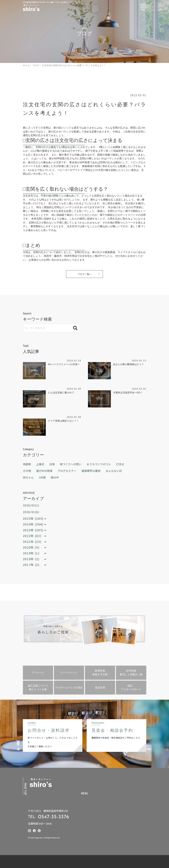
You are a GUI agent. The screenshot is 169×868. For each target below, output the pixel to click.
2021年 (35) (32, 542)
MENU (84, 793)
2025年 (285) (33, 519)
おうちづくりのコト (99, 464)
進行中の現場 (44, 471)
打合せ (120, 464)
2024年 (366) (33, 524)
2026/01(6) (31, 512)
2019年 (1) (31, 553)
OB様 (42, 477)
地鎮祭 (27, 464)
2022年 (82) (32, 536)
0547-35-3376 (54, 817)
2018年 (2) (31, 559)
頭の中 (55, 477)
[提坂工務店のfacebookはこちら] (34, 831)
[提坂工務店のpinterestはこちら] (39, 831)
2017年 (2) (31, 565)
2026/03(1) (31, 505)
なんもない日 (114, 471)
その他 (27, 471)
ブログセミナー (67, 471)
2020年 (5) (31, 547)
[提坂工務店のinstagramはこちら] (29, 831)
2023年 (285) (33, 530)
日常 (52, 464)
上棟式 (40, 464)
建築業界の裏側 (91, 471)
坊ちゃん (28, 477)
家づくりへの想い (71, 464)
